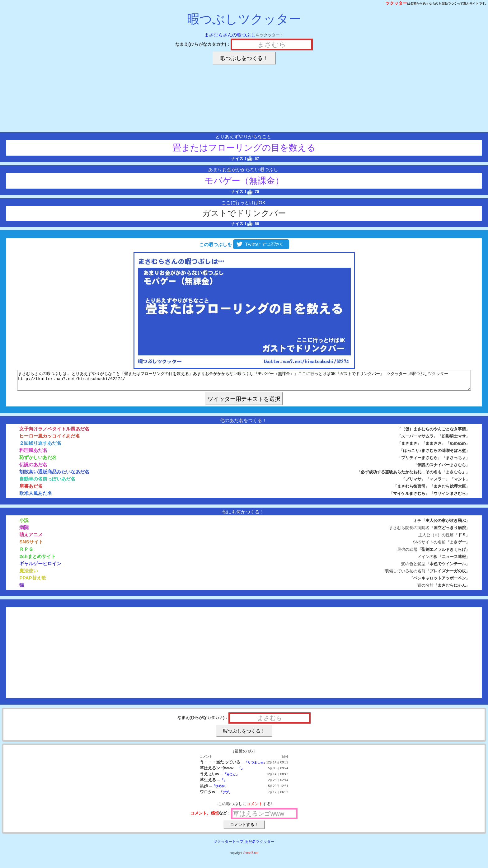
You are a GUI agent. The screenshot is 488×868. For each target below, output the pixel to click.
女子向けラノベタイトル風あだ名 (54, 432)
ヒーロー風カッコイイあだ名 (50, 440)
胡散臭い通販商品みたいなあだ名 (54, 475)
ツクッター (396, 3)
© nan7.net (251, 857)
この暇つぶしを (244, 244)
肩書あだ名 (31, 490)
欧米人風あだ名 (36, 497)
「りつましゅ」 (256, 766)
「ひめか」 (220, 790)
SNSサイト (31, 545)
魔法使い (29, 574)
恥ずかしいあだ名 (38, 461)
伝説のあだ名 (33, 468)
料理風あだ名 (33, 454)
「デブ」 (226, 796)
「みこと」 (231, 778)
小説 (24, 524)
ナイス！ (242, 159)
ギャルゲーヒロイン (40, 567)
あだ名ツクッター (260, 845)
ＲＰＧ (26, 553)
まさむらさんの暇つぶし (230, 35)
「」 (241, 772)
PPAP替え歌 (33, 582)
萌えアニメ (31, 538)
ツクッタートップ (228, 845)
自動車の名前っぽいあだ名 (47, 483)
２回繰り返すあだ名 (40, 447)
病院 (24, 531)
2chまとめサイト (37, 560)
